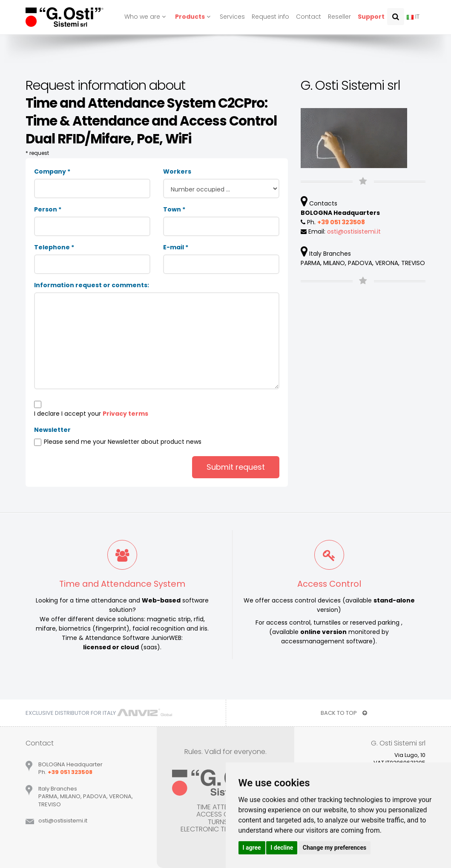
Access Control (329, 584)
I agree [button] (252, 848)
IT (413, 17)
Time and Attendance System (122, 584)
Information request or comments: (92, 285)
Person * (48, 209)
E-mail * (176, 247)
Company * (52, 171)
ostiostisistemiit (354, 231)
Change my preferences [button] (335, 848)
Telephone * (54, 247)
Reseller (339, 17)
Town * (174, 209)
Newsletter (52, 430)
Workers (177, 171)
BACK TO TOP (344, 713)
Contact (309, 17)
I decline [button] (282, 848)
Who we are (146, 17)
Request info (270, 17)
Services (232, 17)
